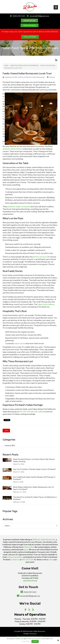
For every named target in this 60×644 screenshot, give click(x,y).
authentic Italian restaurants (19, 207)
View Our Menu (30, 25)
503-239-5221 (25, 412)
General (52, 77)
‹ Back (6, 431)
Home (6, 65)
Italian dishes (29, 547)
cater (51, 560)
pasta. (26, 550)
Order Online (29, 21)
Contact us (15, 560)
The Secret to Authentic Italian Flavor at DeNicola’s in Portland (35, 498)
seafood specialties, (15, 557)
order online (38, 412)
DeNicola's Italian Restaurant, (44, 540)
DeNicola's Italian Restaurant (34, 77)
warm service (20, 343)
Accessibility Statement (25, 636)
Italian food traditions (46, 304)
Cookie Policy (26, 641)
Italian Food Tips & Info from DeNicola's (24, 65)
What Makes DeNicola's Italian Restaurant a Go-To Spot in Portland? (33, 488)
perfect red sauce (40, 257)
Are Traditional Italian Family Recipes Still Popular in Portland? (34, 478)
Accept (35, 641)
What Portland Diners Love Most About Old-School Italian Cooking (34, 460)
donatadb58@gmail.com (39, 16)
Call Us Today (30, 37)
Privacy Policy (39, 636)
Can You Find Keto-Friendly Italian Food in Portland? (34, 469)
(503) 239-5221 (19, 16)
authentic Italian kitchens (12, 149)
